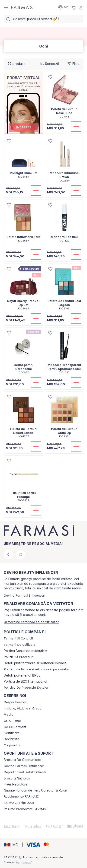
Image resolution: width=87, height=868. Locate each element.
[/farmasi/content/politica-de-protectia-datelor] (26, 688)
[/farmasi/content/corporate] (12, 745)
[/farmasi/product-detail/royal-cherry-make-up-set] (23, 289)
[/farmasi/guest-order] (31, 622)
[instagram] (20, 554)
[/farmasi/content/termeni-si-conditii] (18, 639)
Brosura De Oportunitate (23, 760)
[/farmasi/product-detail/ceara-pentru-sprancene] (23, 353)
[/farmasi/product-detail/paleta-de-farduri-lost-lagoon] (64, 289)
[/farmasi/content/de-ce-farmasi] (15, 727)
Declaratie (12, 739)
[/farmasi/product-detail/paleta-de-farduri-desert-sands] (23, 417)
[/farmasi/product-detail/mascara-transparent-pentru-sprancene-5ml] (64, 353)
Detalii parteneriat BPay (22, 675)
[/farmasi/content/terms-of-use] (20, 645)
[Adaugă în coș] (76, 127)
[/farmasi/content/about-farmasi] (16, 702)
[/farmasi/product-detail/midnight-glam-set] (23, 159)
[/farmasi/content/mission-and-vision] (23, 709)
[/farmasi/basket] (74, 7)
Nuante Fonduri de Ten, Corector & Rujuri (35, 790)
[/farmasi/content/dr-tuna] (12, 721)
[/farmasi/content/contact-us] (25, 772)
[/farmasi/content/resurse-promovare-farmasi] (26, 809)
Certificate (12, 733)
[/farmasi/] (23, 7)
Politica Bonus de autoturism (25, 651)
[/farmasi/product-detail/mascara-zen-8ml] (64, 223)
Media (9, 715)
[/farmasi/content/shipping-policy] (36, 669)
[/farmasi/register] (24, 596)
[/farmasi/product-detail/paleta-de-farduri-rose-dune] (64, 97)
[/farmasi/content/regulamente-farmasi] (21, 797)
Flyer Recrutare (16, 784)
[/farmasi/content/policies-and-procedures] (19, 657)
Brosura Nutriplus (17, 778)
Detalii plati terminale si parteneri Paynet (35, 663)
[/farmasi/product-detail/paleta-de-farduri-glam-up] (64, 417)
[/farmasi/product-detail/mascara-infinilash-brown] (64, 161)
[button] (24, 127)
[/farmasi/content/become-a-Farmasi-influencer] (24, 766)
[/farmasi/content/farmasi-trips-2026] (19, 803)
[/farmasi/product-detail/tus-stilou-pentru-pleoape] (23, 481)
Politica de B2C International (25, 681)
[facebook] (8, 554)
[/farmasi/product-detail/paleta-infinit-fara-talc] (23, 223)
